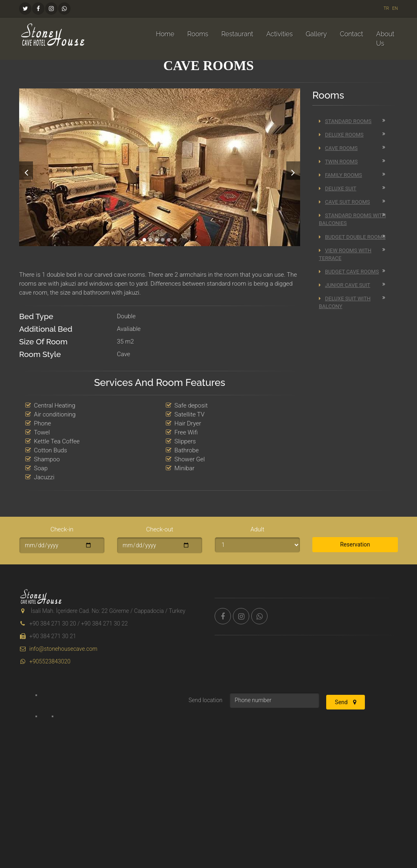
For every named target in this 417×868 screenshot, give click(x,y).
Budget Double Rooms (352, 237)
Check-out (160, 529)
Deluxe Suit (338, 188)
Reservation (355, 544)
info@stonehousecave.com (58, 649)
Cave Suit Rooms (344, 202)
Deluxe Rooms (341, 135)
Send (346, 702)
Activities (280, 34)
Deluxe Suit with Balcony (345, 302)
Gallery (316, 34)
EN (395, 8)
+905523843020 (45, 661)
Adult (257, 529)
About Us (385, 39)
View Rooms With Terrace (345, 254)
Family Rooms (340, 175)
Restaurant (237, 34)
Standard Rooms (345, 121)
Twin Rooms (338, 162)
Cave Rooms (338, 148)
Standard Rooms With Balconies (352, 219)
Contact (352, 34)
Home (165, 34)
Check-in (62, 529)
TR (386, 8)
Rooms (198, 34)
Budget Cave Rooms (349, 272)
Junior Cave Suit (345, 285)
